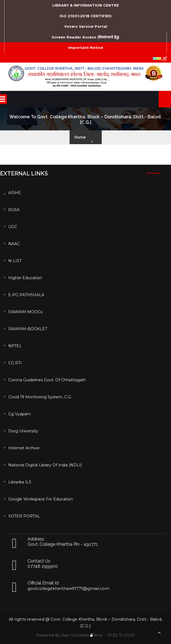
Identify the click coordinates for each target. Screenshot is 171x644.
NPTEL (15, 346)
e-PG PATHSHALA (26, 295)
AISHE (15, 193)
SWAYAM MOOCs (25, 312)
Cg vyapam (20, 414)
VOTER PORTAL (24, 516)
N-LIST (15, 261)
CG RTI (15, 363)
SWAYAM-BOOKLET (28, 329)
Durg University (23, 431)
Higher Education (25, 278)
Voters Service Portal (86, 26)
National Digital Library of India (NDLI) (45, 465)
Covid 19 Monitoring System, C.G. (40, 397)
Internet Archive (24, 448)
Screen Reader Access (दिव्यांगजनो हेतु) (85, 37)
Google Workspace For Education (41, 499)
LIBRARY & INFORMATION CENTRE (86, 5)
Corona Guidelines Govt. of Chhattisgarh (47, 380)
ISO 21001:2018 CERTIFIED (86, 16)
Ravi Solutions (75, 635)
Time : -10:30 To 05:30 (113, 635)
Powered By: (49, 635)
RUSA (14, 210)
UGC (13, 227)
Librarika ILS (20, 482)
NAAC (14, 244)
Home (80, 137)
